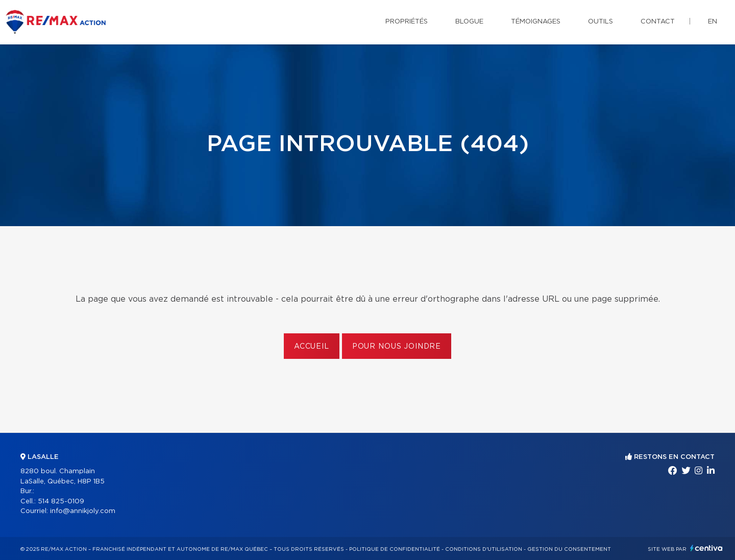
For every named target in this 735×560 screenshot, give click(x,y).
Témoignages (536, 22)
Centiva (706, 548)
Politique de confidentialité (395, 549)
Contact (658, 22)
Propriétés (407, 22)
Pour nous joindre (397, 347)
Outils (601, 22)
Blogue (469, 22)
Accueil (312, 347)
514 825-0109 (61, 502)
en (713, 22)
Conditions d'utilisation (484, 549)
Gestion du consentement (569, 549)
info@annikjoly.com (83, 511)
